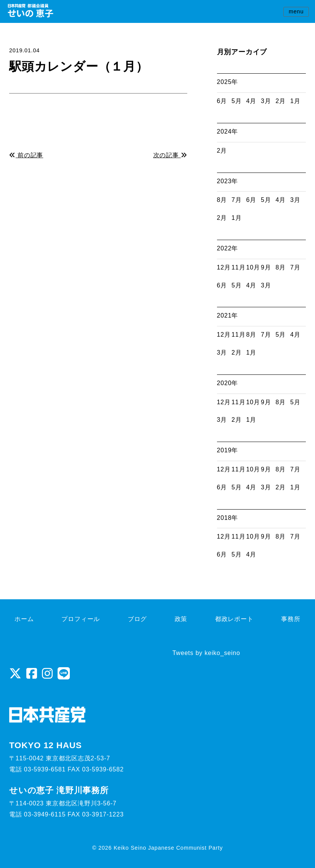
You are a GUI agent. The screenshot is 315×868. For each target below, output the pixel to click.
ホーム (24, 619)
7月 (237, 200)
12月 (224, 267)
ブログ (137, 619)
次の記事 (170, 155)
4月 (252, 101)
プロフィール (81, 619)
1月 (295, 101)
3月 (266, 101)
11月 (238, 267)
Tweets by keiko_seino (206, 653)
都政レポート (234, 619)
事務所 (291, 619)
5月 (237, 101)
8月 (222, 200)
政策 (181, 619)
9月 (266, 267)
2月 (281, 101)
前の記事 (26, 155)
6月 (222, 101)
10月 (253, 267)
